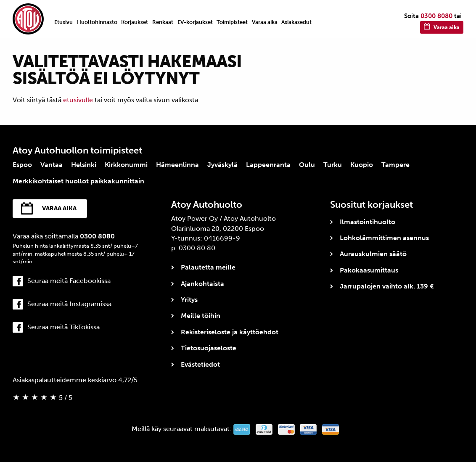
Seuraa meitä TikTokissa (63, 329)
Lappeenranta (268, 165)
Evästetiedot (200, 364)
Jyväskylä (222, 165)
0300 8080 (436, 16)
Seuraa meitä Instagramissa (69, 305)
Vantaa (52, 165)
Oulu (307, 165)
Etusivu (63, 22)
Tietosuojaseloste (209, 348)
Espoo (22, 165)
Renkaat (163, 22)
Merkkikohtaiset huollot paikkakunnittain (78, 181)
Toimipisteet (232, 22)
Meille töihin (201, 316)
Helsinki (84, 165)
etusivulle (78, 100)
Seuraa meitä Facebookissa (69, 282)
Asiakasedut (296, 22)
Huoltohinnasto (97, 22)
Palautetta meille (208, 267)
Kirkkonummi (126, 165)
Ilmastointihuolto (368, 222)
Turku (333, 165)
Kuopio (362, 165)
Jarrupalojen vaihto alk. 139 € (387, 286)
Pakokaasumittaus (369, 270)
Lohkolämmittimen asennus (384, 238)
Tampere (395, 165)
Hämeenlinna (177, 165)
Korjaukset (135, 22)
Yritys (189, 300)
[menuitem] (63, 22)
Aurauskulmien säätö (373, 254)
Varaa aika (265, 22)
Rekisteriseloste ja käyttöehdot (230, 332)
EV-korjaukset (195, 22)
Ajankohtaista (202, 284)
